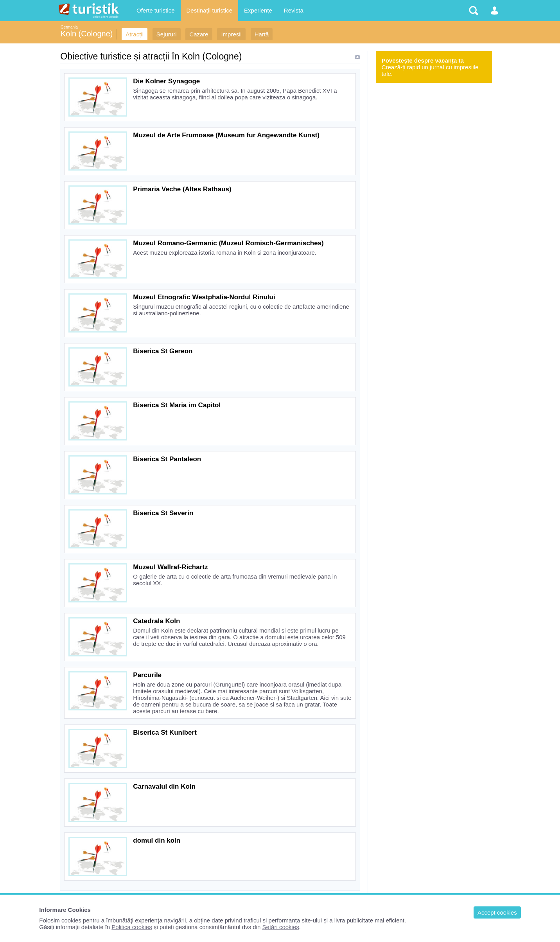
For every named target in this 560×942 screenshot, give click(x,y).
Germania (69, 27)
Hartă (262, 34)
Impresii (231, 34)
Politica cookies (132, 927)
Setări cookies (281, 927)
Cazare (199, 34)
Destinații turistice (210, 10)
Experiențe (258, 10)
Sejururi (167, 34)
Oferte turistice (156, 10)
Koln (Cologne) (87, 34)
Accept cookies (497, 912)
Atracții (135, 34)
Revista (294, 10)
